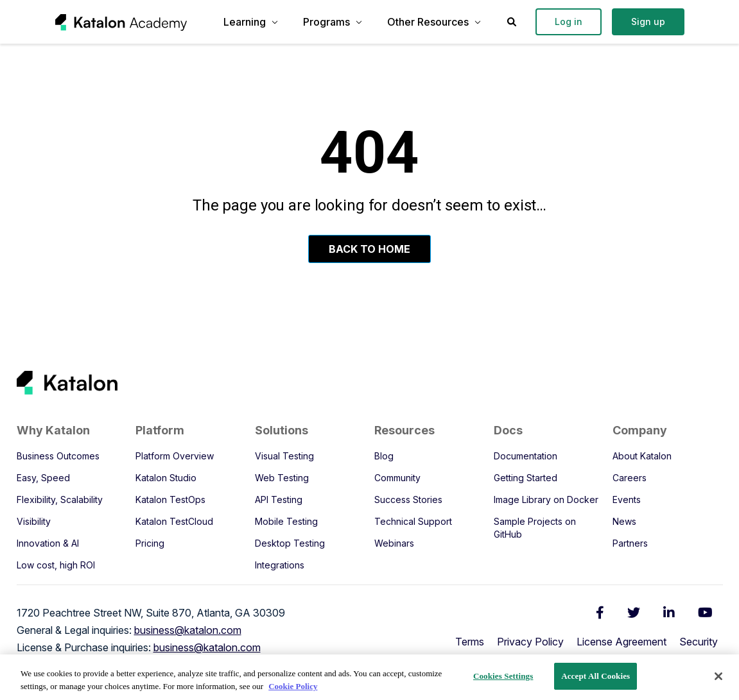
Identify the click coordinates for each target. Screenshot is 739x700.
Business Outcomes (58, 456)
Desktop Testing (290, 543)
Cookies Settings (503, 676)
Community (397, 478)
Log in (569, 21)
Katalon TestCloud (174, 521)
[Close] (718, 676)
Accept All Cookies (596, 676)
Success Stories (408, 499)
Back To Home (369, 249)
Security (699, 642)
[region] (369, 677)
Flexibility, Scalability (60, 499)
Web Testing (282, 478)
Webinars (394, 543)
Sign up (648, 21)
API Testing (279, 499)
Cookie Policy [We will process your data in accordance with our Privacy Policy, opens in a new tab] (293, 686)
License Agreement (622, 642)
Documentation (526, 456)
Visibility (34, 521)
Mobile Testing (286, 521)
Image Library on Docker (546, 499)
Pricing (150, 543)
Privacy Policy (530, 642)
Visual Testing (284, 456)
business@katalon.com (188, 630)
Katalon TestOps (170, 499)
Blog (384, 456)
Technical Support (413, 521)
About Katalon (642, 456)
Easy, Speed (43, 478)
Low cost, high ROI (56, 565)
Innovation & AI (48, 543)
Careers (630, 478)
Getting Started (526, 478)
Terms (470, 642)
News (624, 521)
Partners (630, 543)
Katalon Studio (166, 478)
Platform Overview (175, 456)
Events (627, 499)
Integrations (280, 565)
